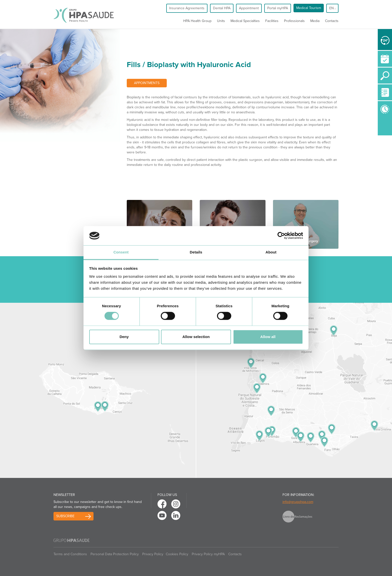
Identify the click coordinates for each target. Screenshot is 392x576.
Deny (124, 337)
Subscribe (65, 516)
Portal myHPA (278, 8)
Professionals (294, 21)
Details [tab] (196, 252)
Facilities (272, 21)
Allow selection (196, 337)
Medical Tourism (309, 8)
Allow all (268, 337)
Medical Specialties (245, 21)
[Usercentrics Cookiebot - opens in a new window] (281, 236)
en (332, 8)
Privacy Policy (153, 554)
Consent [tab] (121, 252)
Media (315, 21)
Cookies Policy (177, 554)
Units (221, 21)
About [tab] (271, 252)
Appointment (249, 8)
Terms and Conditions (70, 554)
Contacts (332, 21)
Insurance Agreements (187, 8)
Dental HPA (222, 8)
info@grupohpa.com (298, 502)
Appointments (147, 83)
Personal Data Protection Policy (115, 554)
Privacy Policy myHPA (208, 554)
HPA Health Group (197, 21)
